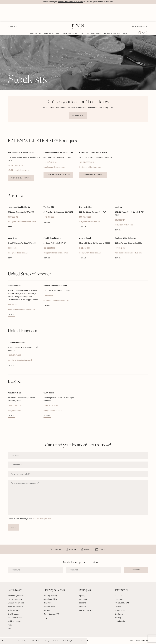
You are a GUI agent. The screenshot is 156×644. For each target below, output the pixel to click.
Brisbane (83, 603)
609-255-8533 (13, 305)
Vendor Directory (112, 15)
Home (10, 24)
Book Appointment (140, 9)
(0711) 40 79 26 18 (51, 406)
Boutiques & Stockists (49, 15)
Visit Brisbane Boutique (93, 175)
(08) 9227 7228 (85, 217)
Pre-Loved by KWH (122, 603)
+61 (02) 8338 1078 (15, 165)
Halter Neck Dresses (16, 607)
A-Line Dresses (14, 610)
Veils (10, 629)
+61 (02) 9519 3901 (51, 162)
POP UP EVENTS (86, 610)
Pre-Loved (84, 15)
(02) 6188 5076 (49, 248)
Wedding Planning (50, 596)
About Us (33, 15)
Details (11, 227)
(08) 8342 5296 (121, 248)
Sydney (82, 596)
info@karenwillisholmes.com (19, 170)
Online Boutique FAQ (52, 614)
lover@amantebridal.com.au (90, 253)
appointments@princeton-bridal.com (22, 310)
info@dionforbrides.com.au (89, 222)
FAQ (45, 618)
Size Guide (48, 610)
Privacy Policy (120, 610)
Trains (10, 625)
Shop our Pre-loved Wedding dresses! (71, 2)
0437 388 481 (13, 217)
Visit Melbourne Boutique (58, 175)
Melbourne (83, 599)
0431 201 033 (84, 248)
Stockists (83, 607)
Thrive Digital (142, 640)
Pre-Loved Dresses (15, 618)
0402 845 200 (49, 217)
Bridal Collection (69, 15)
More (125, 15)
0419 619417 (120, 220)
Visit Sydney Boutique (21, 178)
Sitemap (118, 618)
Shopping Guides (50, 599)
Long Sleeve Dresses (16, 603)
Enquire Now (78, 115)
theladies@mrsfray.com (124, 225)
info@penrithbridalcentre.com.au (56, 253)
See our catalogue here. (42, 519)
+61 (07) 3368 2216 (87, 162)
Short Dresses (13, 614)
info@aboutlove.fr (15, 411)
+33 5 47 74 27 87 (15, 406)
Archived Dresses (15, 621)
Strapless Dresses (15, 599)
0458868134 (13, 248)
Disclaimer (119, 614)
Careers (118, 607)
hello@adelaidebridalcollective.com (128, 253)
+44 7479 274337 (14, 355)
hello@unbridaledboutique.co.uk (20, 360)
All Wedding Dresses (16, 596)
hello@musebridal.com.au (18, 253)
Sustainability (120, 621)
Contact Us (13, 9)
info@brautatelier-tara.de (53, 411)
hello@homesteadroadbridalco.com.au (22, 222)
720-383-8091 (49, 295)
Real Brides (96, 15)
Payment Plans (49, 607)
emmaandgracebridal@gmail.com (56, 300)
